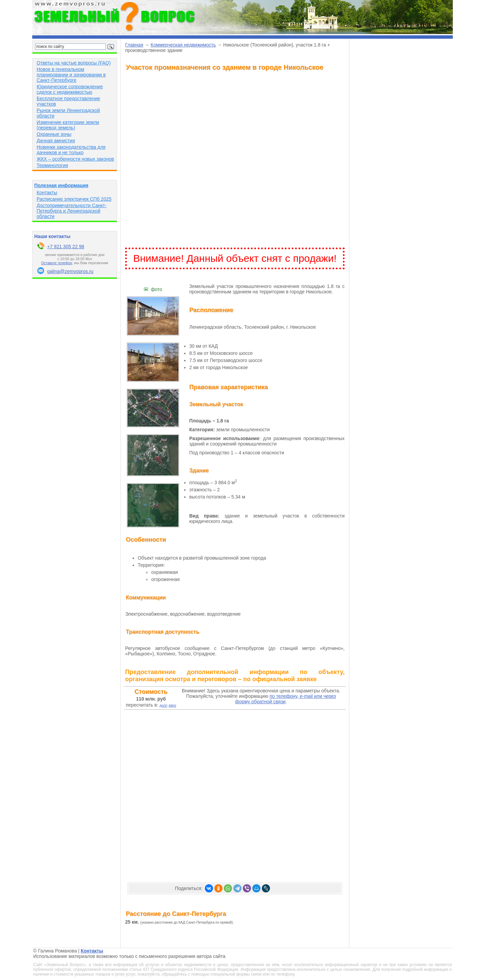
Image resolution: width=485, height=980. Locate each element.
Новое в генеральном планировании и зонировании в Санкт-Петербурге (71, 75)
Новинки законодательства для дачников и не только (71, 150)
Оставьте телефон (56, 263)
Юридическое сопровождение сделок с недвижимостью (70, 89)
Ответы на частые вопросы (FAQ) (74, 63)
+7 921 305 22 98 (66, 247)
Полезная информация (61, 185)
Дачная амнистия (56, 141)
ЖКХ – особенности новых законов (75, 159)
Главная (134, 45)
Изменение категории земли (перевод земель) (68, 125)
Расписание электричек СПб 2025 (74, 199)
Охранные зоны (54, 134)
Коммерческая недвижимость (183, 45)
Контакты (47, 193)
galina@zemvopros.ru (70, 271)
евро (172, 705)
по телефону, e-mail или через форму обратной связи (285, 699)
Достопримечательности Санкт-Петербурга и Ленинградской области (72, 211)
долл (163, 705)
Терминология (52, 165)
